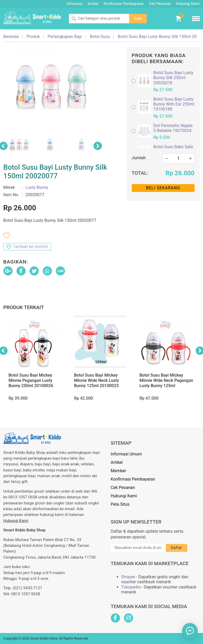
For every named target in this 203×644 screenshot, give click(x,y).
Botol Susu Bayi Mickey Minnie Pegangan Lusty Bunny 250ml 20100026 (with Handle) (31, 383)
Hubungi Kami (188, 4)
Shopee (128, 577)
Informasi (75, 4)
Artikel (93, 4)
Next (98, 146)
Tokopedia (131, 587)
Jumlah (139, 158)
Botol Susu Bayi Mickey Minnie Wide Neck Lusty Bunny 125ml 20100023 (97, 380)
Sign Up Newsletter (136, 522)
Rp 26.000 (180, 173)
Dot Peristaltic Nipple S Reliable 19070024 (173, 128)
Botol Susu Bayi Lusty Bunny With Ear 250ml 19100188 (174, 104)
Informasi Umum (126, 454)
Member (119, 471)
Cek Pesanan (160, 4)
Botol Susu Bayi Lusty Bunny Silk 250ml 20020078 (174, 78)
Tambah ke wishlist (31, 247)
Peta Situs (120, 504)
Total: (140, 173)
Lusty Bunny (37, 187)
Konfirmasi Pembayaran (124, 4)
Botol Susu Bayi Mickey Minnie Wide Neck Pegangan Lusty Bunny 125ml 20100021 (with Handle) (166, 383)
